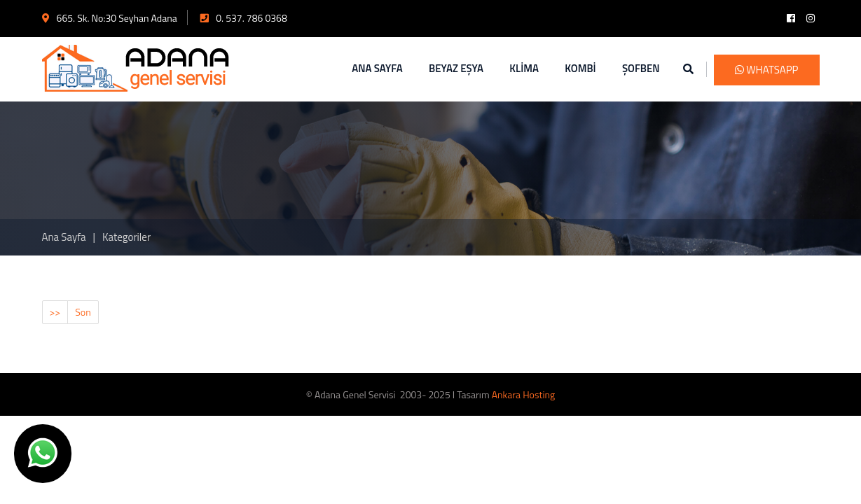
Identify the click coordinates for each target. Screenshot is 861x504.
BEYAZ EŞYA (456, 68)
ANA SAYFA (377, 68)
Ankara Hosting (523, 394)
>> (55, 312)
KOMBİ (580, 68)
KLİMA (524, 68)
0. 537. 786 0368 (244, 18)
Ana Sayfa (64, 237)
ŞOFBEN (641, 68)
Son (83, 312)
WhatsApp (767, 70)
